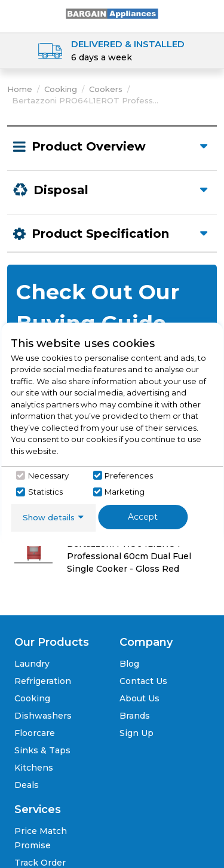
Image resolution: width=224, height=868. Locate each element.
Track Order (40, 863)
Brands (135, 716)
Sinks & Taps (42, 750)
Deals (27, 785)
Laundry (32, 664)
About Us (139, 698)
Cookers (106, 89)
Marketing (125, 492)
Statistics (45, 492)
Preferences (129, 476)
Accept (143, 517)
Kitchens (34, 768)
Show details (49, 517)
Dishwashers (43, 716)
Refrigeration (43, 681)
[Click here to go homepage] (112, 13)
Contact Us (143, 681)
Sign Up (136, 733)
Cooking (61, 89)
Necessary (48, 476)
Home (20, 89)
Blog (129, 664)
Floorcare (35, 733)
